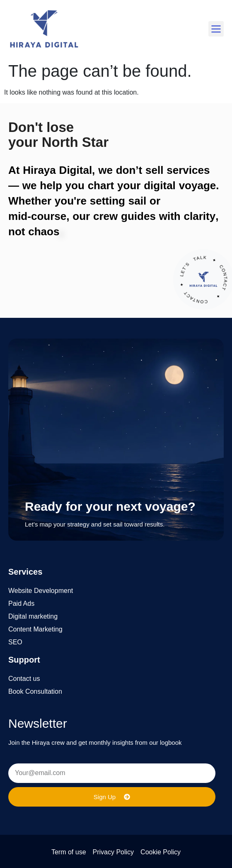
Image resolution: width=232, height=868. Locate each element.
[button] (216, 29)
